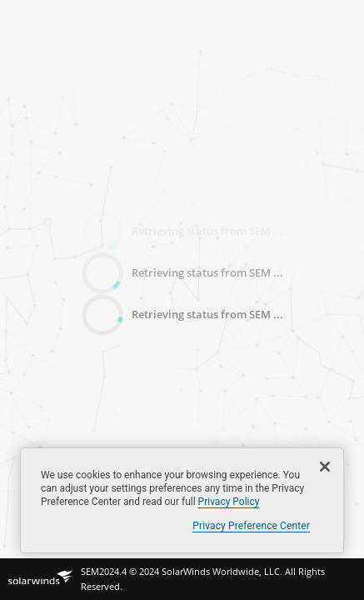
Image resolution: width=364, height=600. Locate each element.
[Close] (325, 467)
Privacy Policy (229, 502)
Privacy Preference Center (251, 526)
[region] (182, 500)
